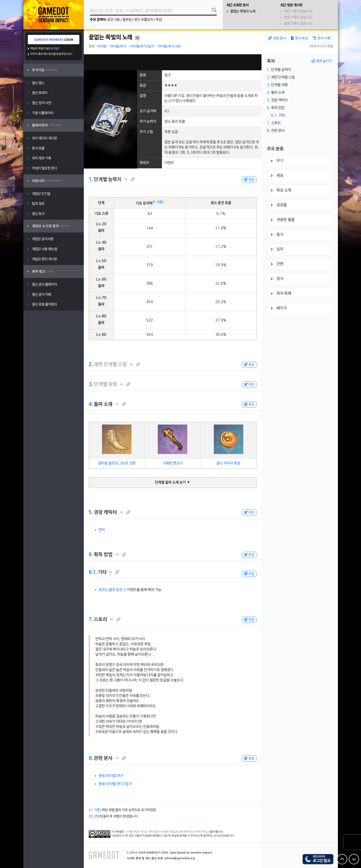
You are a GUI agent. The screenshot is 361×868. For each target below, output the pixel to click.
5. (91, 512)
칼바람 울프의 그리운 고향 (117, 463)
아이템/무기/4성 (169, 47)
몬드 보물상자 (144, 20)
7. (91, 620)
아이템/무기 (118, 47)
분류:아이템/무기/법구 (115, 784)
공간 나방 (113, 20)
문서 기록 (322, 38)
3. (91, 384)
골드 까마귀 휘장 (228, 463)
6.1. (93, 572)
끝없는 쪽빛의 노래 (243, 11)
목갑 (159, 20)
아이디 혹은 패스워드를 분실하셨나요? (51, 54)
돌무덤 (127, 20)
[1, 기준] (158, 202)
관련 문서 (277, 38)
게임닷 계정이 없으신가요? (45, 49)
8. (91, 758)
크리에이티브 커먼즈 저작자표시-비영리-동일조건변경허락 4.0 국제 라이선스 (167, 832)
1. (91, 180)
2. (91, 365)
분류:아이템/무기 (111, 776)
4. (91, 404)
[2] (91, 817)
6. (91, 555)
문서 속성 (299, 38)
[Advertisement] (173, 62)
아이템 (101, 47)
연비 (102, 530)
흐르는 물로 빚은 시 (112, 590)
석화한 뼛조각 (173, 463)
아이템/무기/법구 (142, 47)
